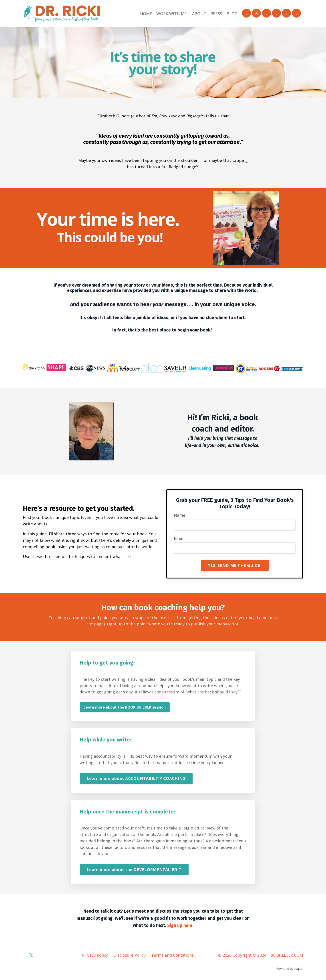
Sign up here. (180, 925)
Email (179, 538)
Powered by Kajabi (290, 969)
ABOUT (199, 14)
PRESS (216, 14)
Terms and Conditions (172, 955)
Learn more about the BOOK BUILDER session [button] (125, 707)
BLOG (232, 14)
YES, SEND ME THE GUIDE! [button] (235, 565)
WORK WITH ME (171, 14)
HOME (146, 14)
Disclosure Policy (130, 955)
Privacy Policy (95, 955)
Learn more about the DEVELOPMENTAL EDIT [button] (134, 870)
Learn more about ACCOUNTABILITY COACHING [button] (136, 778)
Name (180, 515)
